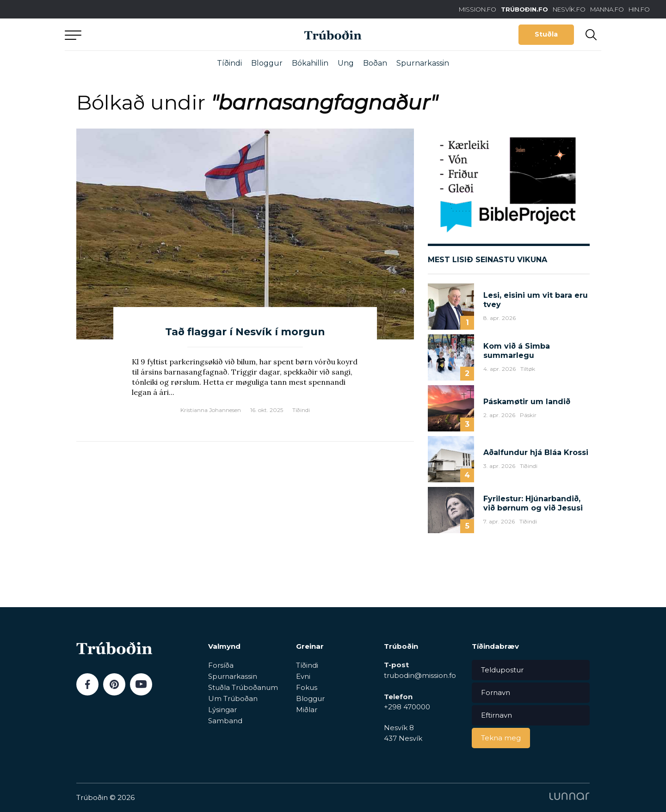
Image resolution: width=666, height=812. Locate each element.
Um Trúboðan (233, 698)
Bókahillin (310, 63)
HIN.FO (639, 9)
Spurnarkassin (423, 63)
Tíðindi (229, 63)
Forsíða (221, 665)
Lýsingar (222, 710)
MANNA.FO (607, 9)
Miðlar (307, 710)
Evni (303, 676)
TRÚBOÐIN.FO (524, 9)
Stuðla (546, 34)
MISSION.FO (478, 9)
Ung (346, 63)
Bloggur (267, 63)
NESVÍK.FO (569, 9)
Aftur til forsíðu (150, 34)
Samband (225, 721)
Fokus (307, 687)
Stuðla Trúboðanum (243, 687)
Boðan (375, 63)
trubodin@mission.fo (420, 675)
